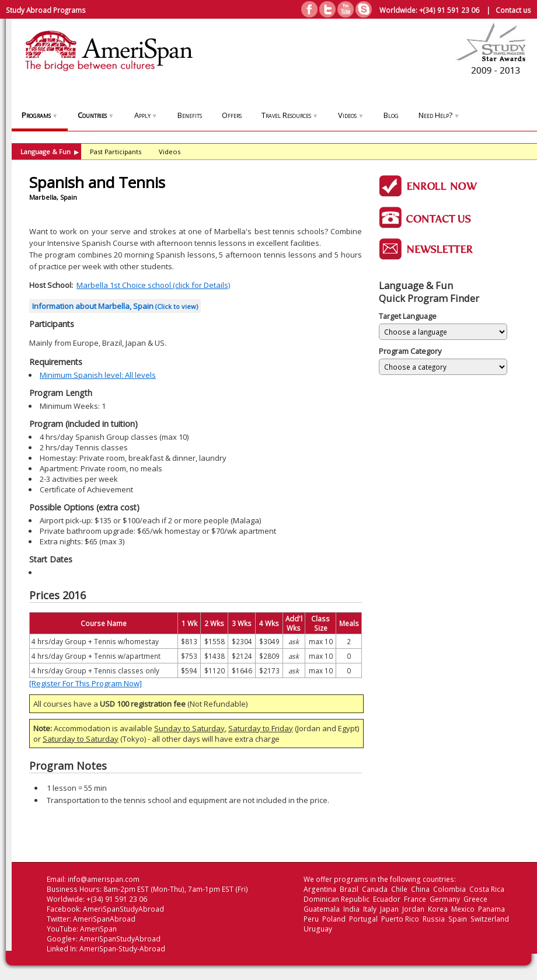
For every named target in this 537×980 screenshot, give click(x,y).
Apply (146, 115)
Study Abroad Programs (46, 10)
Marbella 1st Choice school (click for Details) (153, 285)
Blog (391, 115)
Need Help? (439, 115)
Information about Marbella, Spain (115, 306)
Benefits (190, 115)
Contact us (513, 10)
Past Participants (116, 152)
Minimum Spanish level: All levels (98, 375)
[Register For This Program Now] (86, 683)
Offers (232, 115)
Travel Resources (290, 115)
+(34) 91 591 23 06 (449, 10)
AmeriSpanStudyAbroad (123, 909)
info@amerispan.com (104, 879)
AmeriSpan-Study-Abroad (122, 949)
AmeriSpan (98, 929)
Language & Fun (50, 152)
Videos (351, 115)
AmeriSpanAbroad (104, 919)
